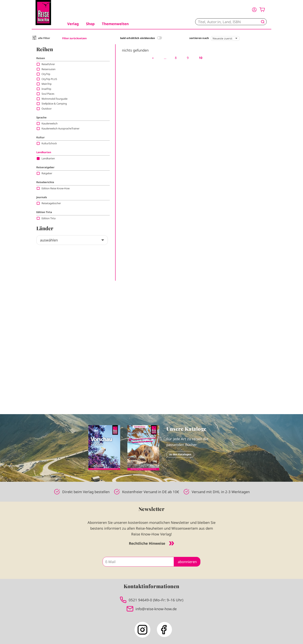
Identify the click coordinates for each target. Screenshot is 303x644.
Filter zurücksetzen (74, 38)
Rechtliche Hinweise (151, 543)
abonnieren (187, 562)
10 (201, 58)
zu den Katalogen (180, 454)
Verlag (73, 24)
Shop (90, 24)
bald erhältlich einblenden (138, 38)
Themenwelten (115, 24)
